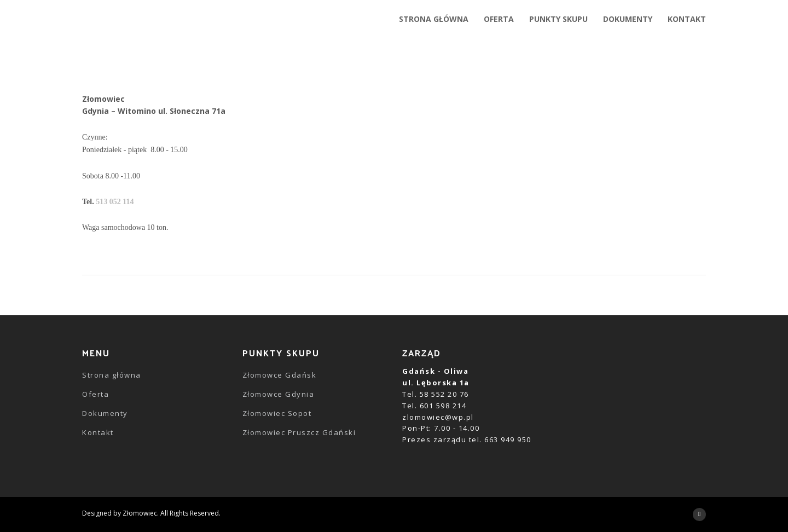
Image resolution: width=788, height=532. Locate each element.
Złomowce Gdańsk (280, 375)
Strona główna (112, 375)
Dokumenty (105, 413)
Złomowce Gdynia (279, 394)
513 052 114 (115, 202)
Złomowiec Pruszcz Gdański (299, 432)
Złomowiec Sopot (277, 413)
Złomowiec (140, 513)
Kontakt (98, 432)
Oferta (95, 394)
